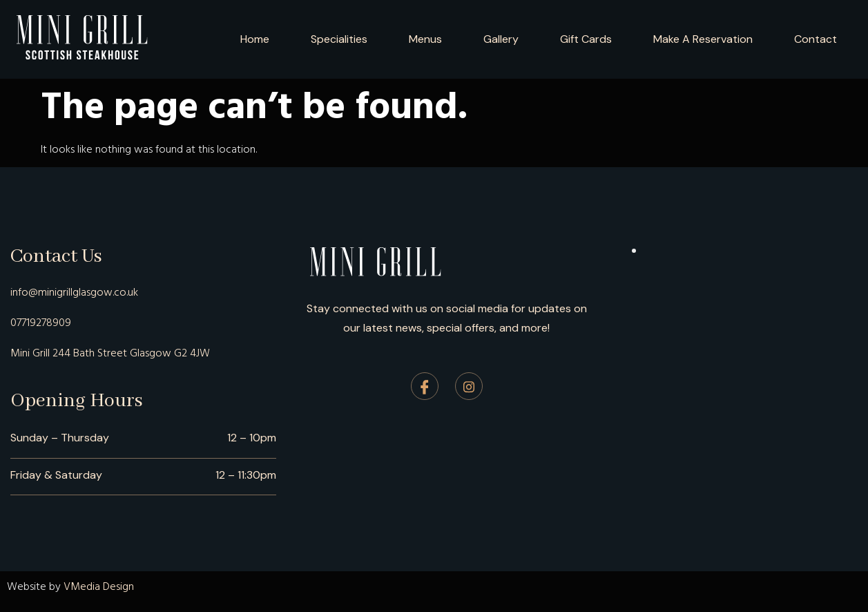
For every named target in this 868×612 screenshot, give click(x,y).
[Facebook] (425, 386)
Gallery (501, 39)
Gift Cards (586, 39)
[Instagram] (469, 386)
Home (255, 39)
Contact (816, 39)
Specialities (339, 39)
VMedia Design (99, 586)
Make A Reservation (703, 39)
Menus (425, 39)
